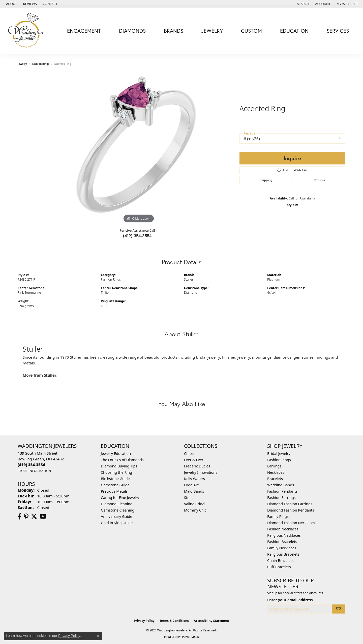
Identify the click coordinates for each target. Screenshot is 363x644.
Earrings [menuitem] (274, 466)
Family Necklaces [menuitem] (282, 548)
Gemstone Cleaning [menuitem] (118, 510)
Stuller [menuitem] (189, 498)
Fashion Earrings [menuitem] (281, 498)
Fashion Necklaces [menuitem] (283, 529)
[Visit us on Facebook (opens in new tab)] (20, 517)
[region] (139, 149)
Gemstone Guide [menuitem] (115, 485)
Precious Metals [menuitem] (114, 491)
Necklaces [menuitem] (276, 472)
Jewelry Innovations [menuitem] (201, 472)
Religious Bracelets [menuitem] (283, 554)
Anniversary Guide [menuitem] (116, 516)
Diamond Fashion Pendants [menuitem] (291, 510)
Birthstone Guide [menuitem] (115, 479)
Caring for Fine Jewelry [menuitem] (120, 498)
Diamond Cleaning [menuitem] (117, 504)
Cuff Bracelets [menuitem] (279, 567)
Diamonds (132, 31)
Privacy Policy (144, 621)
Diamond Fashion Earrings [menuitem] (290, 504)
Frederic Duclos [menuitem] (197, 466)
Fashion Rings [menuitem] (279, 460)
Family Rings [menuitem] (278, 516)
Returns (320, 180)
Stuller (189, 279)
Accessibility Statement (211, 621)
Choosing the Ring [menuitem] (116, 472)
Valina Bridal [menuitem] (195, 504)
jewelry (22, 64)
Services (338, 31)
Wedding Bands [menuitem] (281, 485)
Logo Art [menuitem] (191, 485)
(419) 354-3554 (137, 236)
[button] (303, 4)
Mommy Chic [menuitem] (195, 510)
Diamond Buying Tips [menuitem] (119, 466)
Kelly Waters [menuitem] (194, 479)
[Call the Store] (31, 465)
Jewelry (212, 31)
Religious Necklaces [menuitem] (284, 535)
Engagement (84, 31)
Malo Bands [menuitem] (194, 491)
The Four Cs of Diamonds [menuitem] (122, 460)
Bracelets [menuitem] (275, 479)
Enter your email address (290, 600)
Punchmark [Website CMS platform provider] (191, 637)
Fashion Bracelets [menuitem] (282, 542)
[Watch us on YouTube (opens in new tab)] (43, 517)
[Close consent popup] (98, 636)
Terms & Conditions (174, 621)
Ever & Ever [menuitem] (194, 460)
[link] (11, 4)
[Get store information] (34, 471)
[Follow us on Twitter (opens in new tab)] (34, 517)
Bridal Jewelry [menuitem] (279, 453)
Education (294, 31)
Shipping (266, 180)
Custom (251, 31)
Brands (174, 31)
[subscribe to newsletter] (339, 609)
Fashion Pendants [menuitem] (282, 491)
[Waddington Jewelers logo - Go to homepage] (28, 31)
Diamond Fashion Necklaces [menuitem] (291, 523)
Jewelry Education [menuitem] (116, 453)
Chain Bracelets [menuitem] (280, 561)
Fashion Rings (41, 64)
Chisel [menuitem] (189, 453)
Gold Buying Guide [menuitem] (117, 523)
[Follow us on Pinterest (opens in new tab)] (26, 517)
